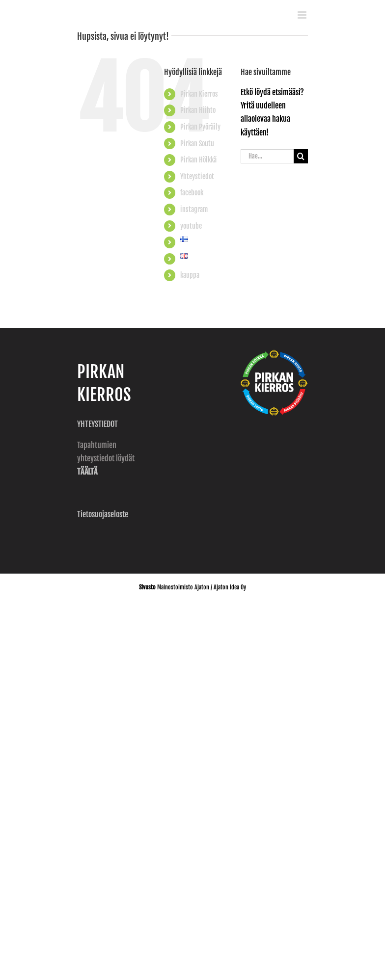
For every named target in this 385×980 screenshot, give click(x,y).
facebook (192, 193)
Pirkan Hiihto (198, 110)
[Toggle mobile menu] (303, 15)
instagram (194, 209)
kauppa (190, 275)
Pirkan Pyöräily (200, 127)
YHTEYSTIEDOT (98, 424)
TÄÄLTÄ (87, 472)
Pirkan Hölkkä (198, 160)
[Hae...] (267, 156)
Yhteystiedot (197, 176)
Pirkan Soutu (197, 144)
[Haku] (301, 156)
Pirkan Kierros (199, 94)
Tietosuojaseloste (103, 514)
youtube (191, 226)
